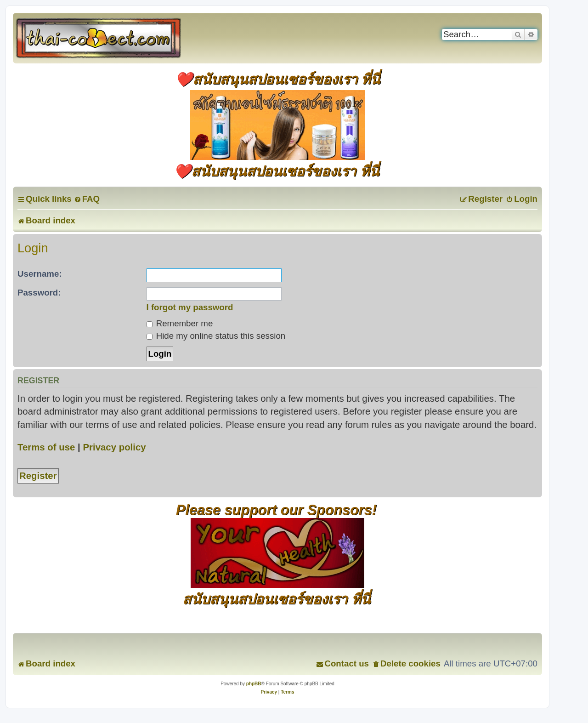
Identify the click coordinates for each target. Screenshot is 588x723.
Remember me (180, 323)
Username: (40, 274)
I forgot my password (190, 307)
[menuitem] (87, 199)
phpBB (254, 684)
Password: (39, 293)
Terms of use (46, 447)
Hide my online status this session (216, 336)
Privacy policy (114, 447)
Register (38, 476)
